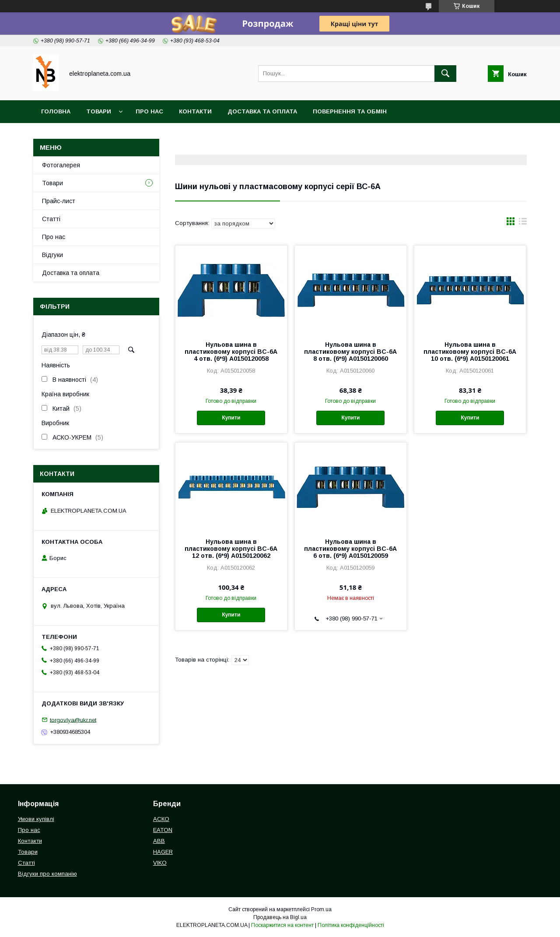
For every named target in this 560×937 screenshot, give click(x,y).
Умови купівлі (36, 819)
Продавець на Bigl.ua (280, 917)
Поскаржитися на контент (282, 925)
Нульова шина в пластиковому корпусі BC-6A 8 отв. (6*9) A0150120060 (350, 352)
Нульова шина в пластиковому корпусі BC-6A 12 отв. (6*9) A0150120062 (231, 549)
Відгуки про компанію (47, 874)
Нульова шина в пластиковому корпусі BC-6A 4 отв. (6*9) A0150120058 (231, 352)
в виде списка (523, 223)
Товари (99, 111)
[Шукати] (445, 74)
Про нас (149, 111)
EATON (163, 830)
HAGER (163, 852)
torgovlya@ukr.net (73, 720)
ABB (159, 841)
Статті (51, 219)
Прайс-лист (59, 201)
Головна (56, 111)
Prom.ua (321, 909)
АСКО (161, 819)
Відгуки (52, 255)
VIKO (160, 863)
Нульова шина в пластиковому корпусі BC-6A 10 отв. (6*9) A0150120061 (470, 352)
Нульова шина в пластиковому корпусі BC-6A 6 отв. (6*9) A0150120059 (350, 549)
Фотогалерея (61, 165)
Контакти (195, 111)
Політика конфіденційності (351, 925)
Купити (231, 418)
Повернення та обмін (350, 111)
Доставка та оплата (262, 111)
